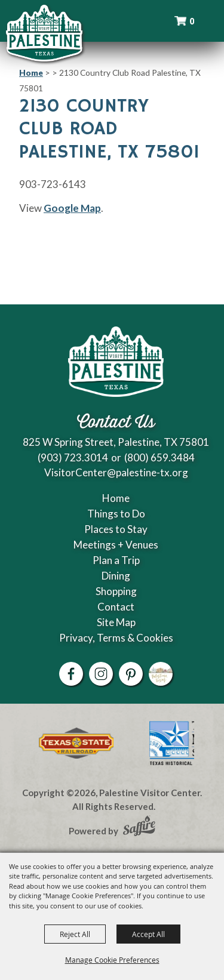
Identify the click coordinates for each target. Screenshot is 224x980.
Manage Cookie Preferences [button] (112, 960)
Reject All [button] (75, 934)
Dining (116, 576)
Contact (116, 607)
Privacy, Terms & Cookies (116, 638)
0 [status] (192, 21)
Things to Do (116, 514)
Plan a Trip (116, 560)
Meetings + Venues (116, 545)
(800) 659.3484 (159, 457)
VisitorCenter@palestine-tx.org (116, 472)
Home (31, 73)
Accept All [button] (148, 934)
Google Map (72, 208)
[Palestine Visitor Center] (44, 33)
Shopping (116, 591)
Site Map (116, 622)
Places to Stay (116, 529)
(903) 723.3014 (73, 457)
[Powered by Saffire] (139, 827)
